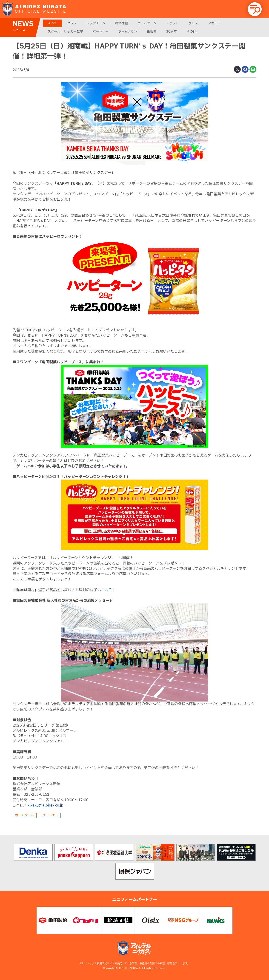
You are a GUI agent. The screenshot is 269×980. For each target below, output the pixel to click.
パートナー (101, 32)
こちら (106, 590)
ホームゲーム (147, 23)
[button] (255, 9)
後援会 (152, 32)
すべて (52, 23)
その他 (191, 32)
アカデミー (216, 23)
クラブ (72, 23)
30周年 (172, 32)
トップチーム (96, 23)
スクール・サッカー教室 (65, 32)
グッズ (193, 23)
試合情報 (121, 23)
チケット (172, 23)
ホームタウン (128, 32)
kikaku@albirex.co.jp (45, 805)
